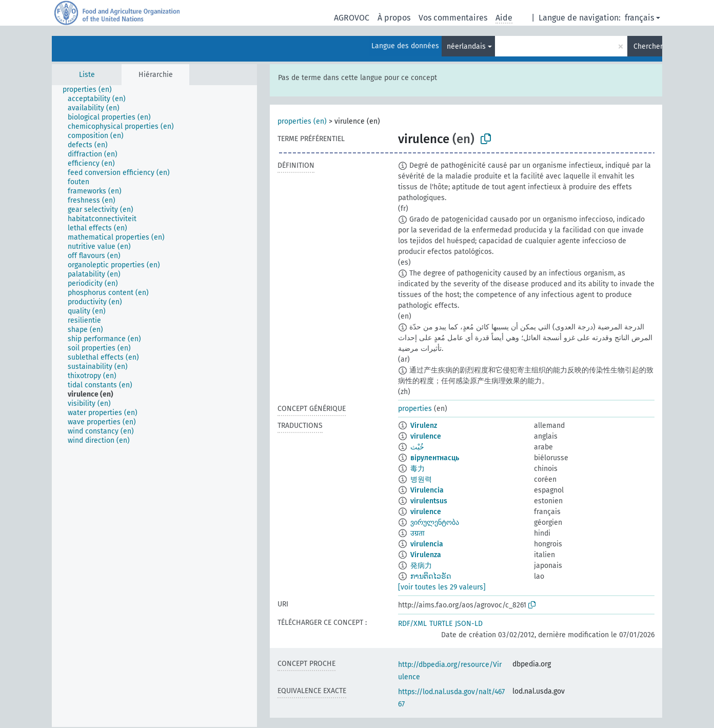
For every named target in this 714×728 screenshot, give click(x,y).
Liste (87, 75)
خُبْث (417, 447)
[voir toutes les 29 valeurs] (442, 587)
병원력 (421, 479)
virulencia (427, 544)
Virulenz (424, 426)
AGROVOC (352, 18)
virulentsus (429, 501)
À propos (394, 18)
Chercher (648, 46)
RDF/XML (412, 624)
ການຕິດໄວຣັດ (431, 576)
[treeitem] (92, 90)
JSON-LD (469, 624)
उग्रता (418, 533)
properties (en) (302, 121)
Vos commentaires (453, 18)
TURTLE (441, 624)
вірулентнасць (435, 458)
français (639, 18)
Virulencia (427, 490)
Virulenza (426, 555)
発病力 (421, 566)
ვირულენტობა (435, 523)
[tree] (154, 406)
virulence (426, 436)
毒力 (418, 469)
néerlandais (466, 46)
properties (415, 409)
